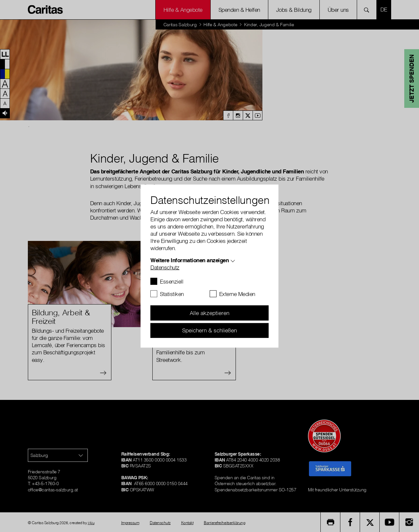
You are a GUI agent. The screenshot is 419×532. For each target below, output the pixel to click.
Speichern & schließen (210, 330)
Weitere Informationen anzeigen (190, 260)
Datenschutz (165, 267)
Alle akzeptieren (210, 313)
